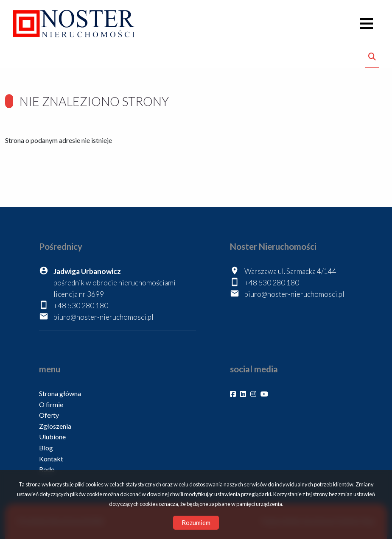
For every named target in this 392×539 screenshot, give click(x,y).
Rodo (47, 469)
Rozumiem (196, 522)
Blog (46, 448)
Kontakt (51, 459)
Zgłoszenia (55, 426)
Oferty (49, 415)
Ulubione (52, 437)
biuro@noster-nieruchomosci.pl (104, 317)
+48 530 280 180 (81, 306)
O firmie (51, 404)
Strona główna (60, 393)
